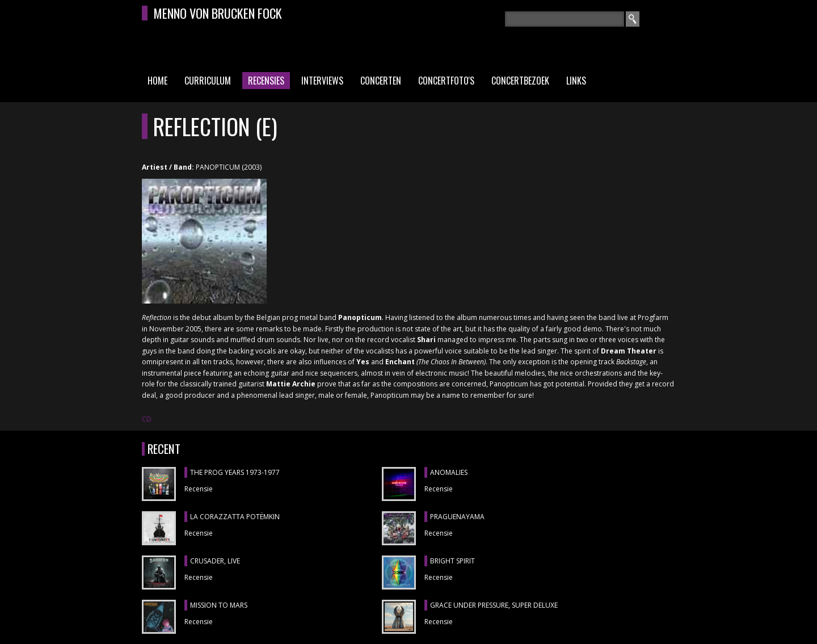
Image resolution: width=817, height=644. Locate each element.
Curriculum (208, 81)
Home (157, 81)
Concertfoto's (446, 81)
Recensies (266, 81)
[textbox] (565, 19)
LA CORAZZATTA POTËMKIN (235, 517)
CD (147, 419)
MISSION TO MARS (219, 605)
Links (576, 81)
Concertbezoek (520, 81)
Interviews (322, 81)
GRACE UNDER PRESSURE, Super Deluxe (494, 605)
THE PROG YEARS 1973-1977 (235, 472)
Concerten (381, 81)
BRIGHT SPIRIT (452, 561)
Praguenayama (457, 517)
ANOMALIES (449, 472)
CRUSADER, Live (215, 561)
